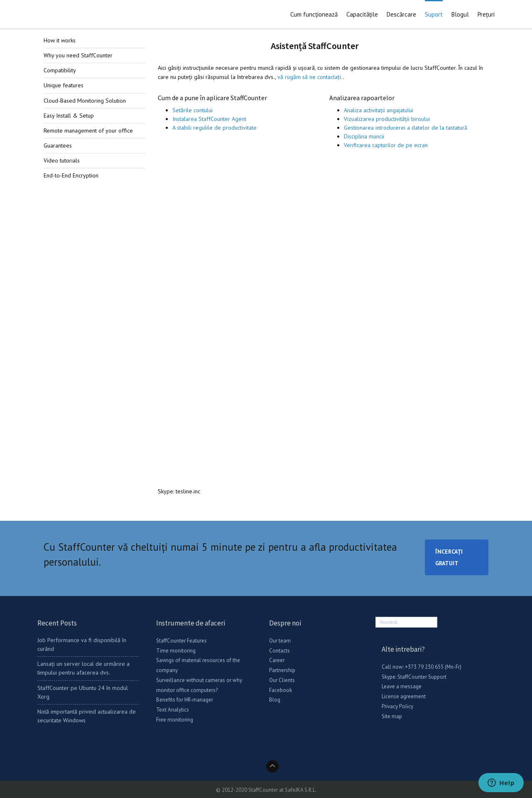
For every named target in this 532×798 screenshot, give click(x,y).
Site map (392, 716)
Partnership (282, 670)
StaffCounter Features (181, 641)
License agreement (404, 696)
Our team (280, 641)
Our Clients (282, 680)
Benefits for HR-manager (185, 700)
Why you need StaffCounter (78, 55)
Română (389, 622)
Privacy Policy (397, 706)
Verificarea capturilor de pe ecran (386, 145)
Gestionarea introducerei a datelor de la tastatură (406, 128)
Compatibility (60, 70)
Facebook (281, 690)
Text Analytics (173, 710)
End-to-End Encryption (71, 175)
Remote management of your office (88, 131)
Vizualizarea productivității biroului (387, 119)
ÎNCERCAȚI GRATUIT (449, 557)
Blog (275, 700)
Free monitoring (175, 720)
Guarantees (58, 145)
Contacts (279, 651)
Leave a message (402, 686)
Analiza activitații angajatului (379, 110)
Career (277, 660)
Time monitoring (176, 651)
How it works (60, 40)
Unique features (64, 85)
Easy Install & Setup (69, 116)
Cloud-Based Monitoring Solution (85, 101)
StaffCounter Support (422, 677)
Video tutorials (62, 160)
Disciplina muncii (364, 136)
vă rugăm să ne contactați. (310, 77)
